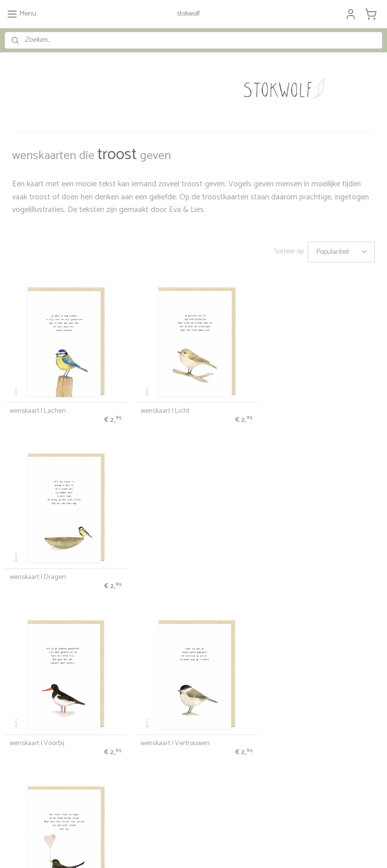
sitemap (154, 849)
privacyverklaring (26, 678)
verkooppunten (24, 698)
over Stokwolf (279, 703)
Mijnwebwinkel (282, 849)
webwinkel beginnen (205, 849)
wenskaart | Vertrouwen (173, 573)
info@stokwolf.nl (25, 781)
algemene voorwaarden (35, 668)
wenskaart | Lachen (38, 409)
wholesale (17, 707)
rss (172, 849)
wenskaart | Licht (163, 409)
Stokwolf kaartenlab (159, 698)
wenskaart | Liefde (294, 573)
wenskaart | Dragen (296, 409)
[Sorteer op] (341, 252)
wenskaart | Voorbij (37, 573)
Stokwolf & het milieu (32, 717)
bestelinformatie (26, 659)
